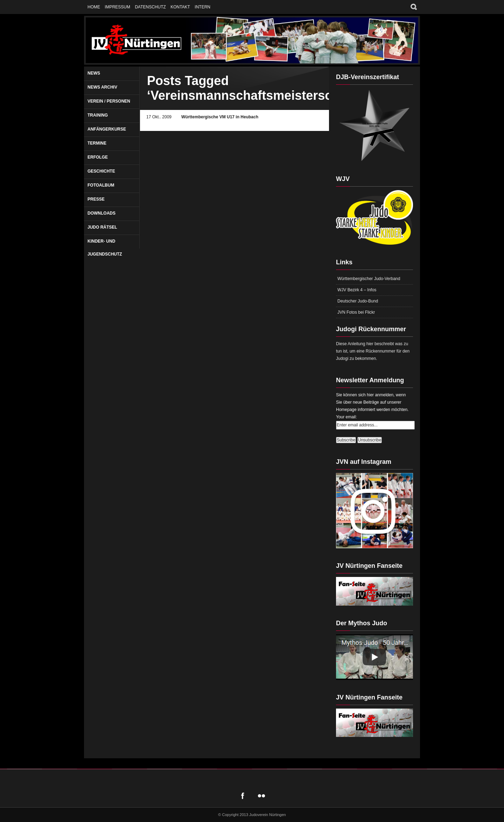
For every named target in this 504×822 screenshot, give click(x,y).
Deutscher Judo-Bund (358, 301)
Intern (202, 7)
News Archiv (102, 87)
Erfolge (98, 157)
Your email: (346, 417)
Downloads (101, 213)
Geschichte (101, 171)
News (94, 73)
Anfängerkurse (107, 129)
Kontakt (180, 7)
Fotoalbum (101, 185)
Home (94, 7)
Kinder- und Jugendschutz (105, 248)
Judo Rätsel (102, 227)
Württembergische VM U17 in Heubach (220, 117)
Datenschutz (150, 7)
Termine (97, 143)
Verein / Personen (109, 101)
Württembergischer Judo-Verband (369, 279)
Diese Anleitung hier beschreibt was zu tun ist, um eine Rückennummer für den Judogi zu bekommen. (373, 351)
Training (98, 115)
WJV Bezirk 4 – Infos (357, 290)
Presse (96, 199)
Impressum (117, 7)
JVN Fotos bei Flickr (356, 312)
